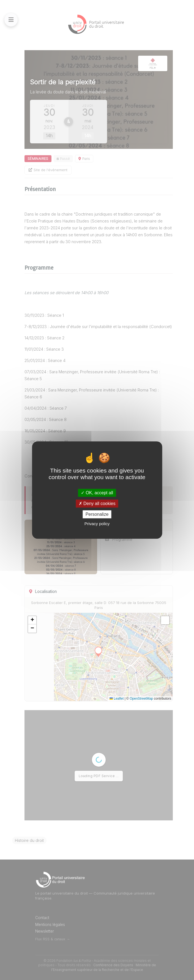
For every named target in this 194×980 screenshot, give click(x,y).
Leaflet (117, 699)
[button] (32, 620)
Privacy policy (97, 524)
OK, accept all (97, 493)
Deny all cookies (97, 504)
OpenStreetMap (141, 699)
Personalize (97, 514)
